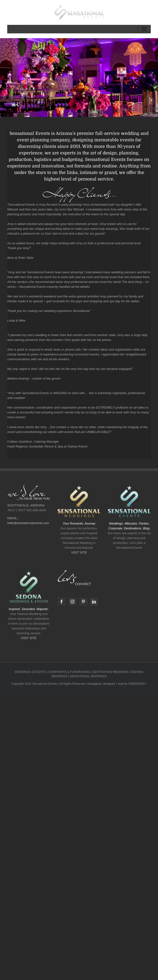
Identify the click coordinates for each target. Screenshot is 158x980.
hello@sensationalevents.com (28, 523)
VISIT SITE (79, 552)
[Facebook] (62, 602)
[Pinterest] (83, 602)
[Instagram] (72, 602)
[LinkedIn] (94, 602)
